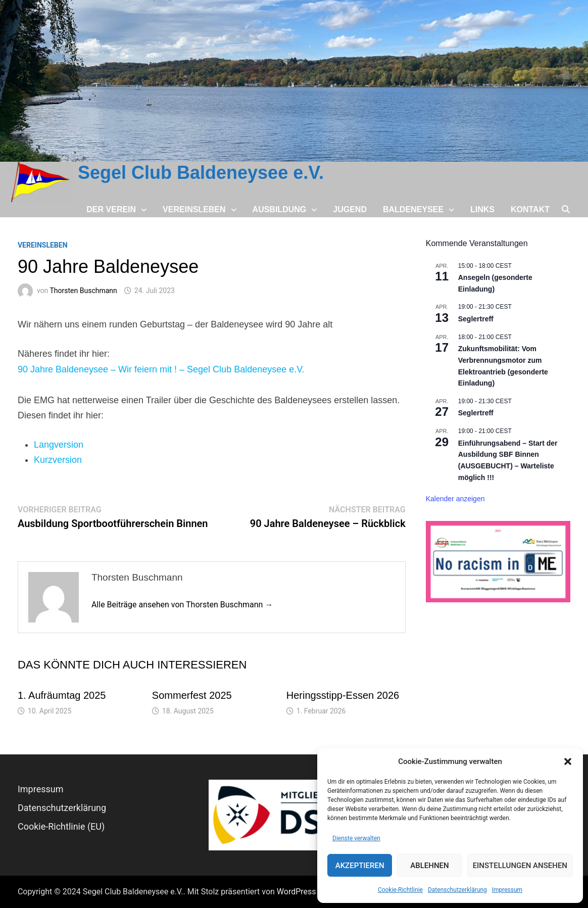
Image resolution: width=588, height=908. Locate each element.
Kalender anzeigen (455, 499)
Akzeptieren (360, 866)
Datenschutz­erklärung (457, 890)
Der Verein (111, 209)
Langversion (59, 445)
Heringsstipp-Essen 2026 (343, 695)
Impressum (507, 890)
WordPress (297, 892)
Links (482, 209)
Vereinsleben (194, 209)
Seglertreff (476, 319)
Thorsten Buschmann (84, 291)
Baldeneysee (413, 209)
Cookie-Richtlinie (400, 890)
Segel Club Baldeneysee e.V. (201, 173)
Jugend (350, 209)
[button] (568, 761)
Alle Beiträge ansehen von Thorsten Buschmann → (182, 605)
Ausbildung (280, 209)
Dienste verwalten (356, 838)
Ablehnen (429, 866)
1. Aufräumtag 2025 (62, 695)
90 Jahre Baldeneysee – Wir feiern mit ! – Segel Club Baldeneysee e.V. (161, 369)
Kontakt (530, 209)
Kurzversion (58, 460)
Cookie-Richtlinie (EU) (61, 826)
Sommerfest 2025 (192, 695)
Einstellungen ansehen (520, 866)
